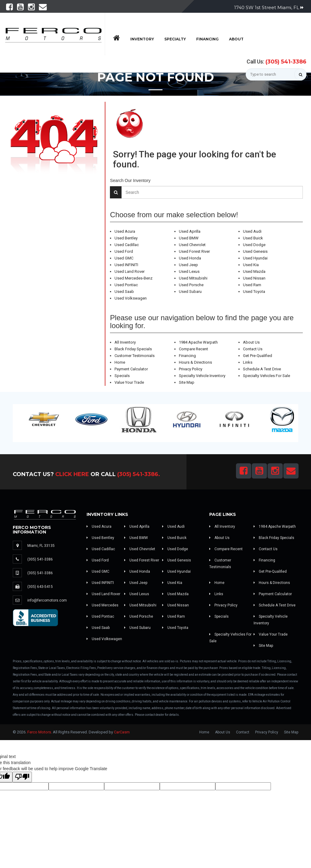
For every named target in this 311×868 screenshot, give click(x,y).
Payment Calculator (131, 369)
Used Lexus (189, 271)
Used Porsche (191, 285)
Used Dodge (254, 245)
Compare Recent (193, 349)
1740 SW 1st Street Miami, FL (269, 7)
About (236, 39)
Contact (243, 732)
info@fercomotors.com (47, 600)
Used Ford (124, 251)
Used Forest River (194, 251)
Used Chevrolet (192, 245)
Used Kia (251, 265)
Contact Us (253, 349)
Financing (207, 39)
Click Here (72, 474)
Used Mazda (254, 271)
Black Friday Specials (133, 349)
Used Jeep (188, 265)
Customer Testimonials (135, 356)
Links (248, 362)
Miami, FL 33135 (41, 546)
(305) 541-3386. (139, 474)
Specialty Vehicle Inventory (202, 376)
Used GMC (124, 258)
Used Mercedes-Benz (133, 278)
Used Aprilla (190, 231)
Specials (122, 376)
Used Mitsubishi (193, 278)
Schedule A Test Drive (262, 369)
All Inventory (125, 342)
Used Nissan (254, 278)
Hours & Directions (195, 362)
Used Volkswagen (131, 298)
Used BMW (189, 238)
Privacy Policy (191, 369)
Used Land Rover (130, 271)
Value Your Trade (129, 382)
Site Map (187, 382)
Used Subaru (190, 292)
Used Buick (253, 238)
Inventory (142, 39)
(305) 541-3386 (286, 62)
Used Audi (252, 231)
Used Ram (252, 285)
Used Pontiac (126, 285)
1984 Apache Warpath (198, 342)
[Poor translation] (22, 777)
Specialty (175, 39)
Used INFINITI (126, 265)
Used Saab (124, 292)
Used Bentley (126, 238)
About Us (251, 342)
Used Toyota (254, 292)
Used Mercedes (103, 605)
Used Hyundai (255, 258)
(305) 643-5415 (40, 587)
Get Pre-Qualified (258, 356)
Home (120, 362)
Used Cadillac (127, 245)
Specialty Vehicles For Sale (267, 376)
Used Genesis (255, 251)
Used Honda (190, 258)
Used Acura (125, 231)
